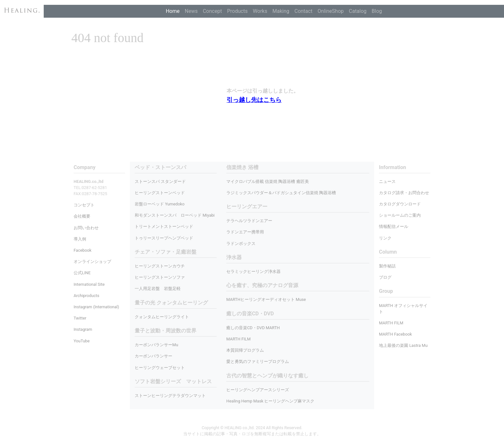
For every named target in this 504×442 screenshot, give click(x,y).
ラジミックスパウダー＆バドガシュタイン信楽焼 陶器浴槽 (281, 193)
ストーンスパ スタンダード (160, 181)
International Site (89, 284)
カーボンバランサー (153, 356)
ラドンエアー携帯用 (245, 232)
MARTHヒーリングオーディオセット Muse (266, 299)
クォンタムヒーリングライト (162, 317)
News (191, 11)
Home (173, 11)
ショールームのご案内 (400, 215)
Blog (377, 11)
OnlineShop (331, 11)
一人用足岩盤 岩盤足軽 (158, 289)
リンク (385, 238)
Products (237, 11)
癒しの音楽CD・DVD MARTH (253, 328)
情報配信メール (394, 226)
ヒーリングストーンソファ (160, 277)
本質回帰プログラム (245, 350)
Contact (303, 11)
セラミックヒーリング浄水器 (253, 271)
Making (281, 11)
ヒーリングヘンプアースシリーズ (258, 390)
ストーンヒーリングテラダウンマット (170, 396)
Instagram (83, 329)
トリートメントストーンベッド (164, 226)
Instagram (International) (96, 307)
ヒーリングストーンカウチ (160, 266)
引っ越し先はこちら (254, 100)
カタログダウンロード (400, 204)
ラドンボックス (241, 244)
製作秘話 (387, 266)
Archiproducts (86, 296)
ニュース (387, 181)
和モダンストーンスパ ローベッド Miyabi (175, 215)
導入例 (80, 239)
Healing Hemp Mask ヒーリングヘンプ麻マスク (270, 401)
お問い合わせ (86, 228)
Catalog (358, 11)
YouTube (82, 341)
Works (260, 11)
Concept (212, 11)
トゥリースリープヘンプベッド (164, 238)
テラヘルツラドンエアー (249, 221)
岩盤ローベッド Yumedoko (160, 204)
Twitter (80, 318)
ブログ (385, 277)
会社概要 (82, 216)
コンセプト (84, 205)
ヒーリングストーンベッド (160, 193)
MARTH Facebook (396, 334)
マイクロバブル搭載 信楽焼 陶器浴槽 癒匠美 (268, 181)
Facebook (83, 250)
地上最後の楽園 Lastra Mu (403, 345)
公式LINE (82, 273)
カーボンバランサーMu (156, 345)
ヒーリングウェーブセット (160, 368)
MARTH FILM (239, 339)
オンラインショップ (92, 262)
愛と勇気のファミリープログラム (258, 361)
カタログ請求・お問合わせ (404, 193)
